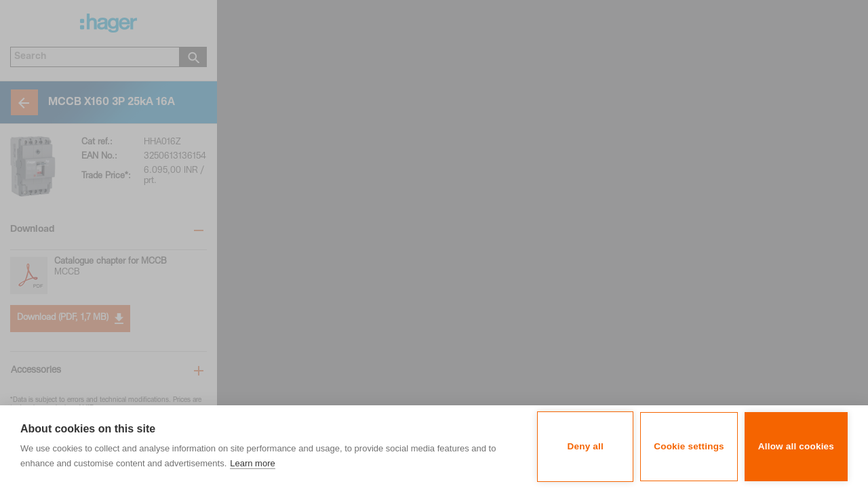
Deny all (586, 446)
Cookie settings (689, 446)
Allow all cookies (796, 446)
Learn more (252, 463)
